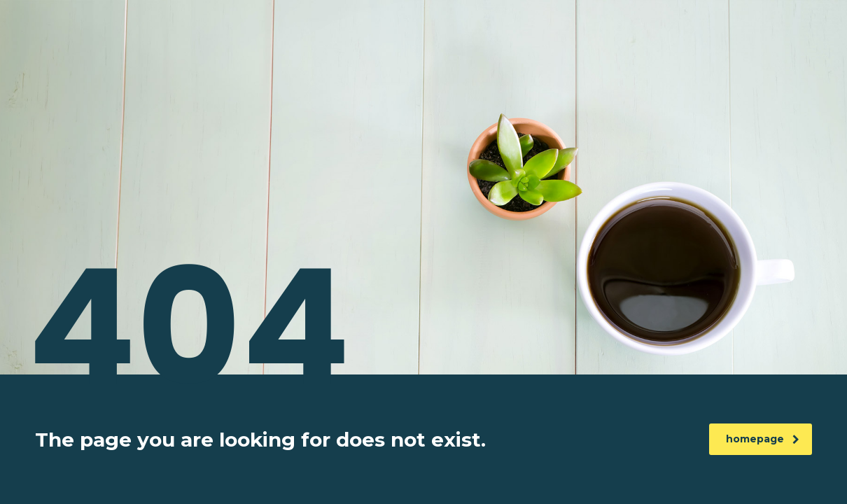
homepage (763, 439)
